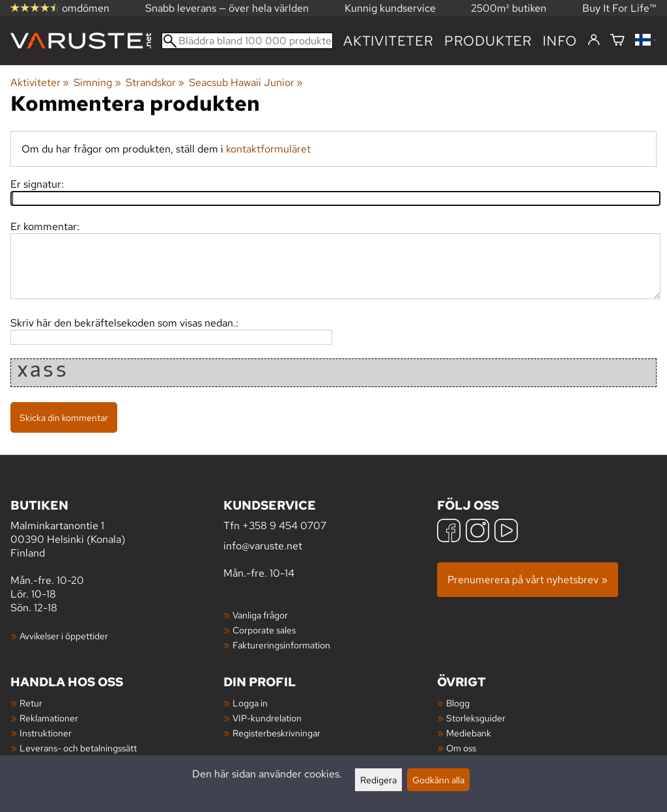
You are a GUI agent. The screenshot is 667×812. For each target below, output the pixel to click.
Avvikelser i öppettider (64, 636)
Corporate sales (264, 630)
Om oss (461, 748)
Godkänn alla (438, 780)
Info (560, 41)
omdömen (60, 8)
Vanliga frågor (260, 615)
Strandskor (155, 82)
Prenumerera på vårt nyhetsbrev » (528, 580)
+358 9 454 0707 (284, 526)
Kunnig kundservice (390, 8)
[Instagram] (477, 532)
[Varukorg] (617, 41)
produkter (488, 41)
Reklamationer (49, 718)
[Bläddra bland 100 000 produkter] (247, 41)
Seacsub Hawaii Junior (246, 82)
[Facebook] (449, 532)
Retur (31, 703)
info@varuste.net (263, 546)
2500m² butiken (509, 8)
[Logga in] (594, 40)
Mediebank (469, 733)
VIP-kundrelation (267, 718)
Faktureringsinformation (281, 645)
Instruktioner (46, 733)
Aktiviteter (389, 41)
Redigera (378, 780)
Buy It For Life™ (619, 8)
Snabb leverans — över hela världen (227, 8)
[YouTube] (506, 532)
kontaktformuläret (268, 149)
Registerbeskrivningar (277, 733)
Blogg (458, 703)
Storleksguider (476, 718)
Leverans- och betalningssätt (78, 748)
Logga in (250, 703)
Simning (97, 82)
